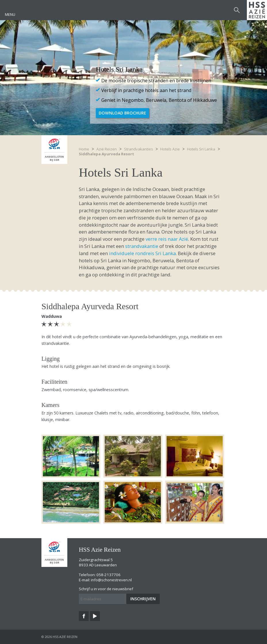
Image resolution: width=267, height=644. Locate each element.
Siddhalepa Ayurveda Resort (106, 154)
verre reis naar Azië (167, 239)
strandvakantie (142, 246)
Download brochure (122, 113)
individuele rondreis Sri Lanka (142, 253)
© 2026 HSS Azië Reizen (59, 637)
